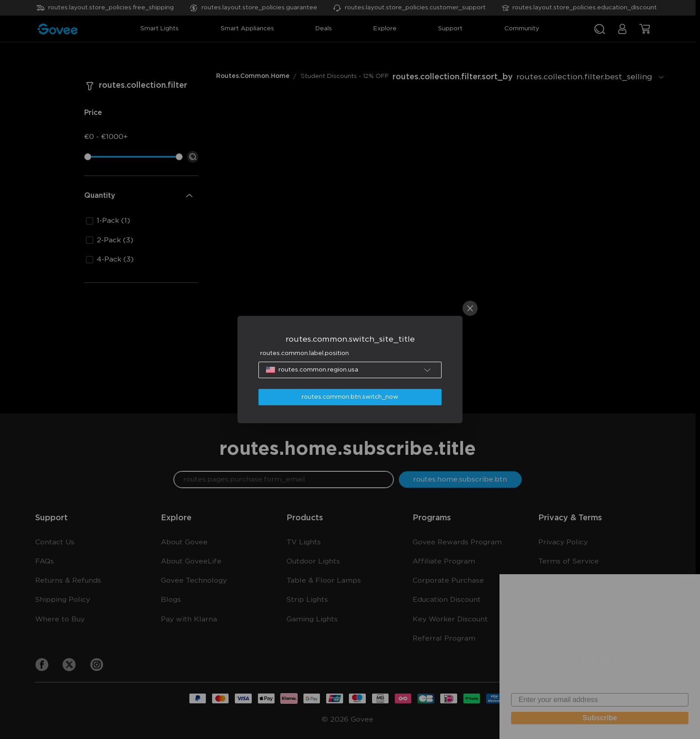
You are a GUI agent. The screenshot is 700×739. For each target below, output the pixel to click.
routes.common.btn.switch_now (350, 397)
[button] (350, 370)
